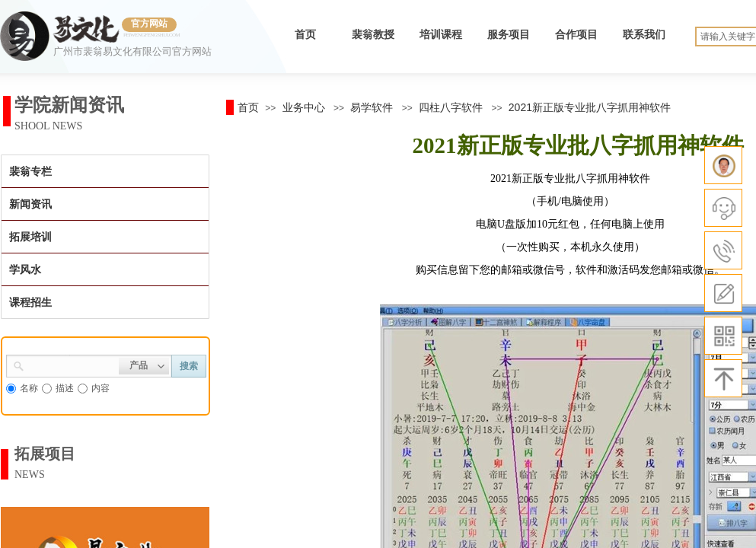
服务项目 (509, 35)
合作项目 (576, 35)
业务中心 (304, 107)
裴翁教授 (373, 35)
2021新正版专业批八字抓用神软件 (590, 107)
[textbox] (72, 365)
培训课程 (441, 35)
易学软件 (372, 107)
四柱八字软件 (451, 107)
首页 (305, 35)
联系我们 (644, 35)
